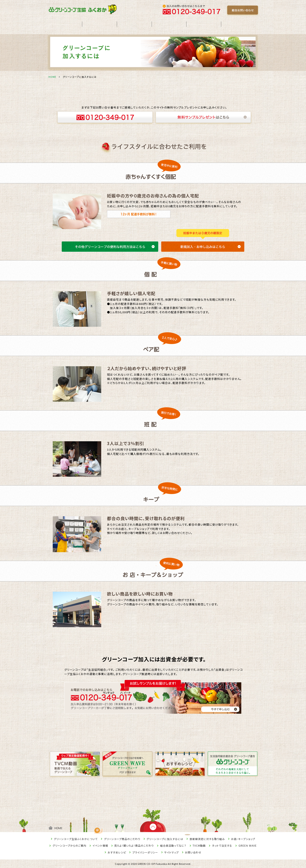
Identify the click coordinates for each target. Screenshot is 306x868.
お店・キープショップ (243, 839)
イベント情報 (100, 845)
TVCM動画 (199, 845)
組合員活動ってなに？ (173, 845)
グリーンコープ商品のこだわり (122, 839)
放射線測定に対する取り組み (207, 839)
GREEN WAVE (248, 845)
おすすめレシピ (117, 852)
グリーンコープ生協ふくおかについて (76, 839)
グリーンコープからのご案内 (69, 845)
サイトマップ (171, 852)
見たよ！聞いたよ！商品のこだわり (134, 845)
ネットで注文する (222, 845)
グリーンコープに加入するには (165, 839)
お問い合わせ (193, 852)
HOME (52, 77)
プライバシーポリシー (145, 852)
